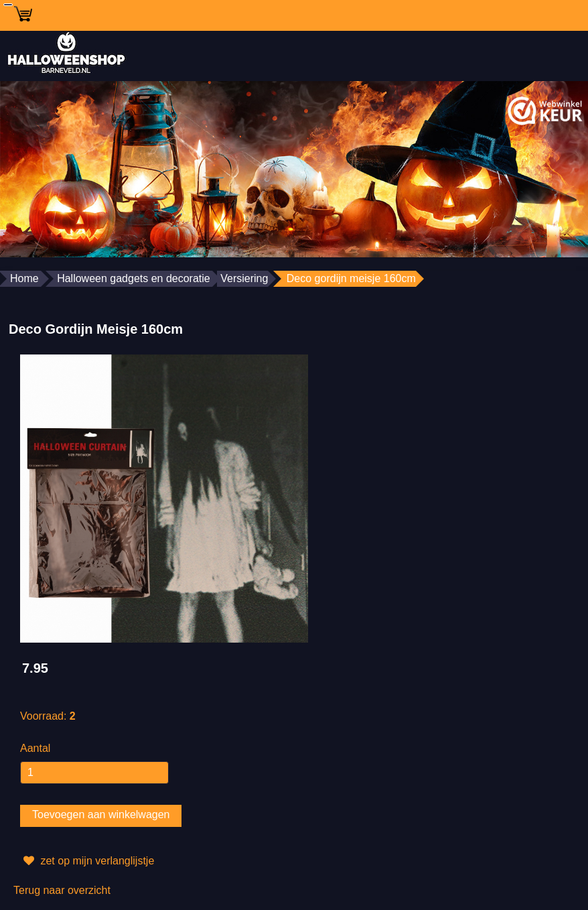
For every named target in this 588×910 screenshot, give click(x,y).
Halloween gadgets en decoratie (134, 278)
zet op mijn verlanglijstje (87, 861)
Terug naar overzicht (62, 890)
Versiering (244, 278)
